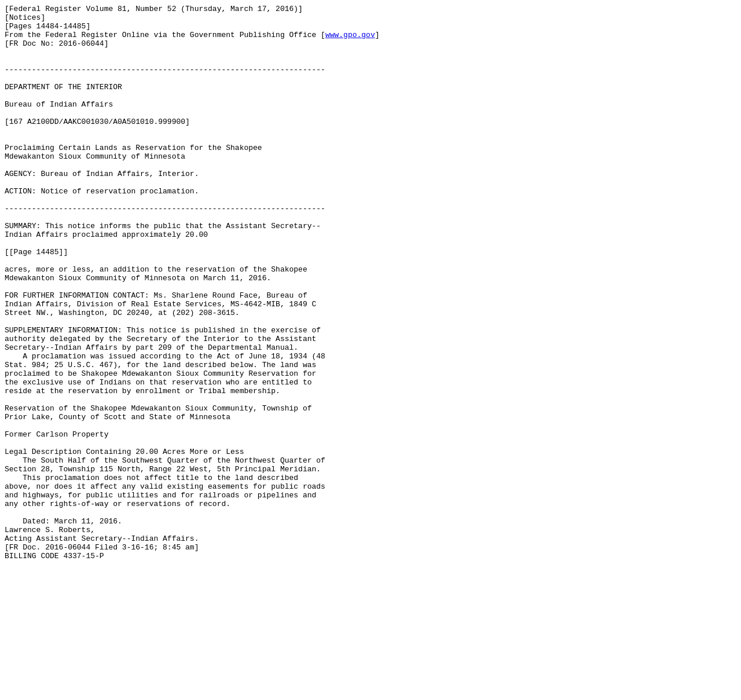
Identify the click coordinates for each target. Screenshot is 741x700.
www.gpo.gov (350, 41)
